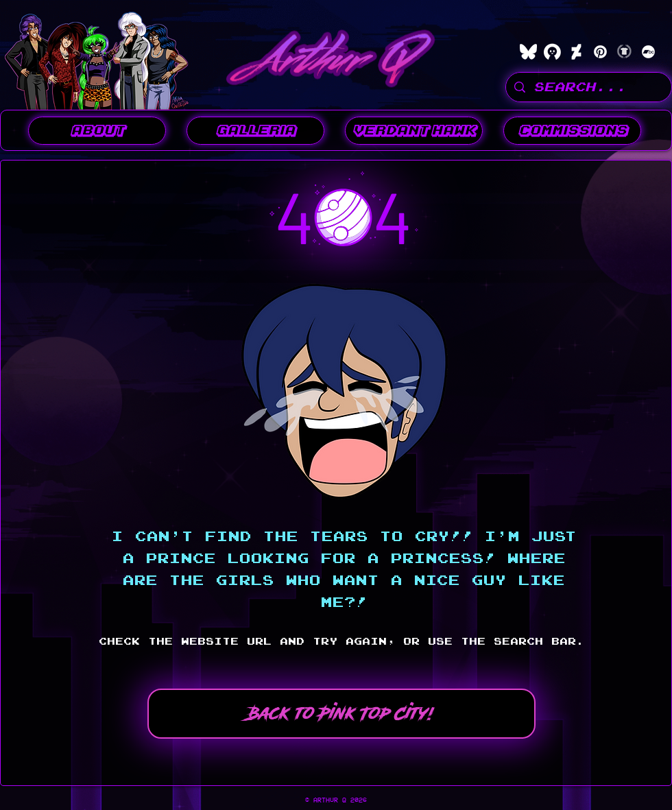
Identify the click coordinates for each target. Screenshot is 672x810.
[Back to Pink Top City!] (341, 714)
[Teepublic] (624, 52)
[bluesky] (528, 52)
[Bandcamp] (648, 52)
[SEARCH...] (588, 87)
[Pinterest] (600, 52)
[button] (255, 131)
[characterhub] (552, 52)
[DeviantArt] (576, 52)
